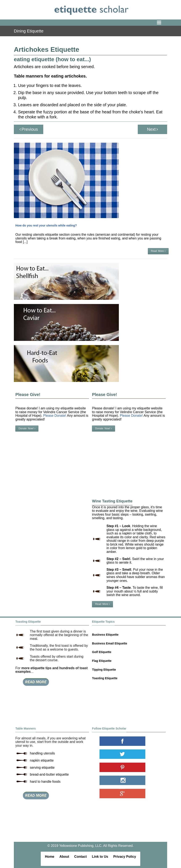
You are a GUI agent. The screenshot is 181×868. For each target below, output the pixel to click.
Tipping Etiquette (104, 670)
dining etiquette (58, 38)
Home (50, 857)
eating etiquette (102, 38)
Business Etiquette (105, 635)
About (64, 857)
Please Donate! (131, 416)
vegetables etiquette (127, 38)
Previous (29, 129)
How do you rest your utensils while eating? (46, 225)
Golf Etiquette (102, 652)
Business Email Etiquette (110, 643)
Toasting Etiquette (105, 678)
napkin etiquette (42, 760)
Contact (81, 857)
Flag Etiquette (102, 661)
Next (152, 129)
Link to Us (100, 857)
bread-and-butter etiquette (49, 774)
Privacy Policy (125, 857)
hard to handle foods (45, 782)
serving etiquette (42, 768)
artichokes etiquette (154, 38)
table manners (80, 38)
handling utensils (42, 753)
